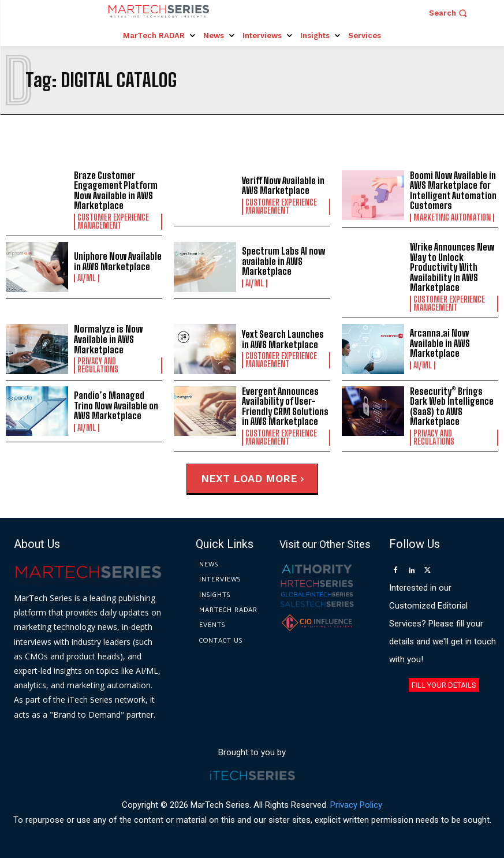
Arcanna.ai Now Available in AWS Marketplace (440, 343)
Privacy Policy (356, 805)
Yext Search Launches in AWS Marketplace (283, 339)
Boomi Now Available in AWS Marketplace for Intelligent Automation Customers (453, 191)
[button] (449, 13)
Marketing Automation (452, 218)
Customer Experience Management (113, 222)
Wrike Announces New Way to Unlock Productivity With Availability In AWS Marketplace (452, 267)
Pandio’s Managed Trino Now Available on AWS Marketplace (116, 405)
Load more (268, 478)
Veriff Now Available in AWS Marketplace (283, 186)
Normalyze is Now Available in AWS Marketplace (108, 339)
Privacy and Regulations (98, 365)
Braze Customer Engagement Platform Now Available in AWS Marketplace (116, 191)
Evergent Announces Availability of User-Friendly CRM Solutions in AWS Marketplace (285, 406)
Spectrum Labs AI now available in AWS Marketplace (283, 261)
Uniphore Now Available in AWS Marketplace (118, 261)
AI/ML (87, 278)
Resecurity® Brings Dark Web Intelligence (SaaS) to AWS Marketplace (452, 406)
